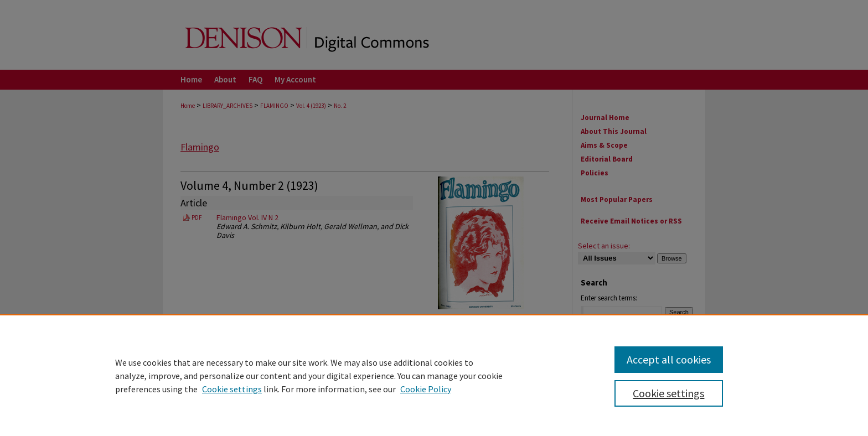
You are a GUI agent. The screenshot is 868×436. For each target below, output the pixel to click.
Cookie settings (232, 389)
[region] (434, 375)
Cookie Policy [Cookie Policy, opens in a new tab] (426, 389)
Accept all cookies (669, 359)
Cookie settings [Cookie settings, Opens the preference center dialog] (668, 393)
